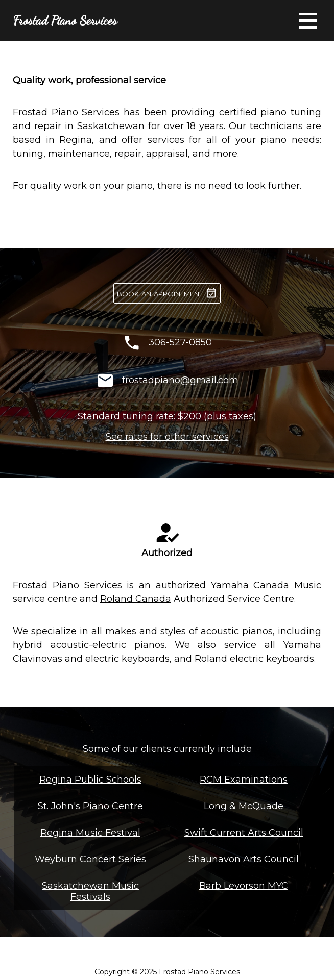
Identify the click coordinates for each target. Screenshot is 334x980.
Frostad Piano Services (65, 20)
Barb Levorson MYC (244, 886)
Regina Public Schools (90, 780)
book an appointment (167, 293)
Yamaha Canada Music (266, 585)
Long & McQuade (244, 806)
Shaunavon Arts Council (244, 859)
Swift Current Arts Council (244, 833)
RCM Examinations (244, 780)
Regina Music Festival (90, 833)
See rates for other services (167, 437)
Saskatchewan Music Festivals (90, 891)
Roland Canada (136, 599)
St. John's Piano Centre (90, 806)
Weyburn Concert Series (90, 859)
